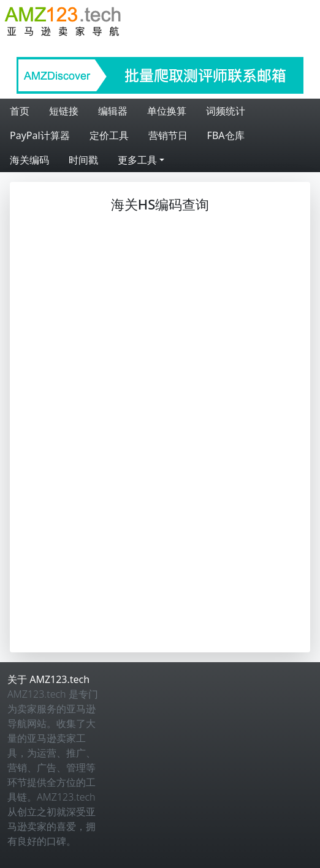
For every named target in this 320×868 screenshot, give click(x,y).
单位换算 (167, 111)
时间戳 (83, 160)
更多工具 (137, 160)
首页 (20, 111)
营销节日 (168, 135)
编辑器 (113, 111)
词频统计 (226, 111)
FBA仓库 (226, 135)
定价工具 (109, 135)
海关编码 (29, 160)
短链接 (64, 111)
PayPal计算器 (40, 135)
